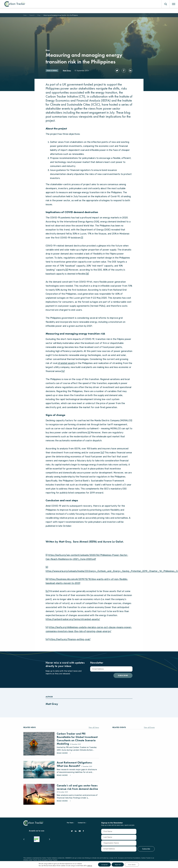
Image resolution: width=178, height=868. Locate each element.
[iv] (63, 375)
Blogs (40, 15)
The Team (70, 825)
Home (25, 15)
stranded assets (66, 367)
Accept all (108, 865)
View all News (93, 731)
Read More (63, 760)
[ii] (67, 274)
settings (92, 866)
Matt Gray (67, 71)
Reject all (122, 865)
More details (137, 865)
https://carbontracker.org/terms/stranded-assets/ (73, 623)
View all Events (148, 731)
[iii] (87, 278)
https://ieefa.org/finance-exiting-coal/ (70, 643)
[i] (82, 242)
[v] (89, 437)
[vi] (102, 457)
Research (33, 15)
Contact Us (82, 825)
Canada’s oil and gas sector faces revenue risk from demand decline (75, 793)
